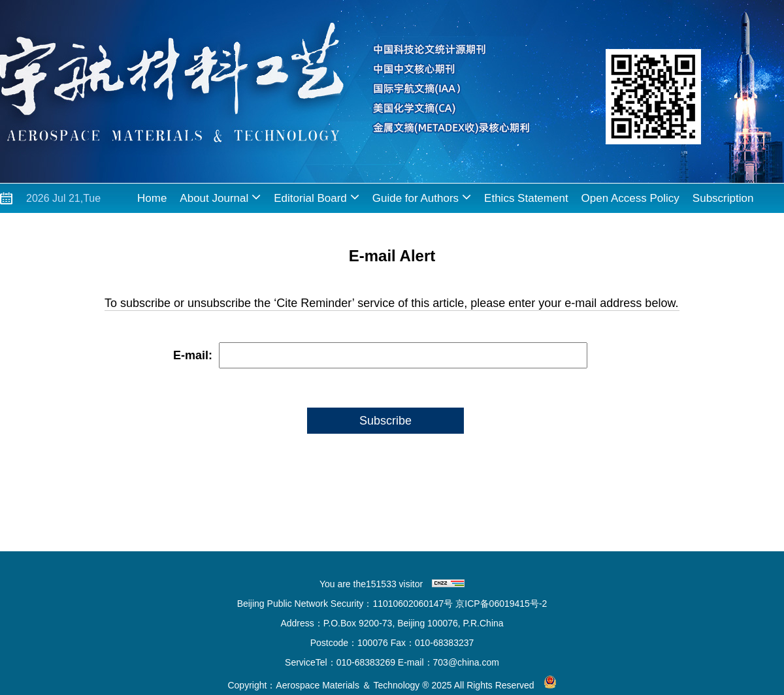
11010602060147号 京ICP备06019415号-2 (460, 604)
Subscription (723, 198)
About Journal (220, 197)
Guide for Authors (422, 197)
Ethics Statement (526, 198)
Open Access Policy (630, 198)
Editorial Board (317, 197)
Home (152, 198)
